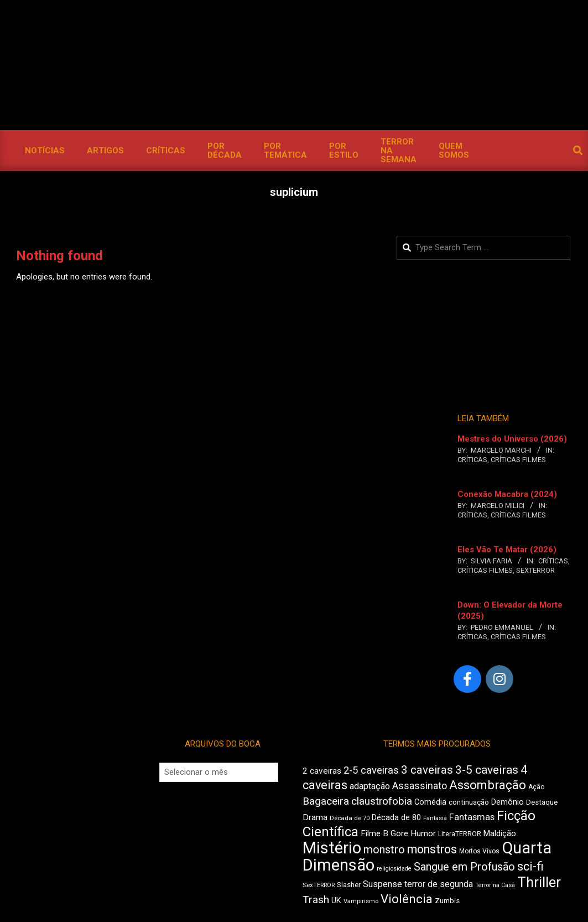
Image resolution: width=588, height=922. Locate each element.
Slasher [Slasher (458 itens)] (349, 885)
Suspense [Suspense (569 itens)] (383, 884)
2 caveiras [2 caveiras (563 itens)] (322, 771)
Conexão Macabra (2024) (507, 494)
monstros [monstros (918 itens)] (432, 849)
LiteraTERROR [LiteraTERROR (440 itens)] (460, 834)
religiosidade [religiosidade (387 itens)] (394, 869)
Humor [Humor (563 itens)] (423, 833)
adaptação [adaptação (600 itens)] (370, 786)
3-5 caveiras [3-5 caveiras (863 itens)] (487, 770)
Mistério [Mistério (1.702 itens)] (332, 848)
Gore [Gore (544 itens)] (399, 833)
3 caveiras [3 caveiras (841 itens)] (427, 770)
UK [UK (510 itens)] (336, 901)
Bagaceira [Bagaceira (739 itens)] (326, 801)
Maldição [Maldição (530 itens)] (500, 833)
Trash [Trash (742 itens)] (316, 900)
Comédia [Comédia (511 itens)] (430, 802)
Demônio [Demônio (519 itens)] (508, 802)
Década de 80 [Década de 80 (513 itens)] (396, 818)
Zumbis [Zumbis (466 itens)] (447, 901)
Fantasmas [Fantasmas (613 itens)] (472, 817)
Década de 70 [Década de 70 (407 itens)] (350, 818)
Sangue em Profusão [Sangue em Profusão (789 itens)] (464, 867)
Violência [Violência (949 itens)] (407, 899)
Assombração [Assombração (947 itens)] (488, 785)
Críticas (472, 460)
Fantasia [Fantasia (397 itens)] (435, 818)
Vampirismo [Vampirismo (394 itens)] (361, 901)
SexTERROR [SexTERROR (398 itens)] (319, 885)
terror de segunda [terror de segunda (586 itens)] (439, 884)
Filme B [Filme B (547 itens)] (374, 833)
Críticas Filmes (518, 460)
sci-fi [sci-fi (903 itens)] (530, 866)
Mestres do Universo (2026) (512, 439)
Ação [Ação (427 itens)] (536, 787)
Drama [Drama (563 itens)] (315, 817)
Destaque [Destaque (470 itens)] (542, 802)
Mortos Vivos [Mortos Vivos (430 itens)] (479, 851)
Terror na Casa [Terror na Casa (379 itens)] (495, 885)
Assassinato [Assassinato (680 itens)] (420, 786)
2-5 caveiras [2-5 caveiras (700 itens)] (371, 770)
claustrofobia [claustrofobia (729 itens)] (382, 801)
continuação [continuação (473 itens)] (469, 802)
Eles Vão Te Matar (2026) (507, 550)
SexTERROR (535, 570)
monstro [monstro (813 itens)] (384, 850)
